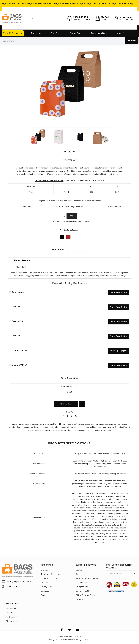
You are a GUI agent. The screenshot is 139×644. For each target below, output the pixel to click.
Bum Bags (56, 33)
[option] (38, 137)
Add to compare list (82, 404)
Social (70, 412)
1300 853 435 (11, 586)
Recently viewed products (87, 578)
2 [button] (69, 151)
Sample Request (115, 207)
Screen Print (18, 321)
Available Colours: (69, 230)
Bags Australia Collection (39, 3)
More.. (120, 33)
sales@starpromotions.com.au (37, 276)
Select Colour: (58, 249)
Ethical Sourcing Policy (85, 595)
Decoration (46, 591)
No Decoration (71, 378)
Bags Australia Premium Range (69, 3)
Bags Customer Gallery (122, 3)
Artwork (44, 583)
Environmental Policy (84, 591)
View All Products (12, 33)
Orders (9, 613)
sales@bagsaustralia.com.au (17, 581)
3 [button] (74, 151)
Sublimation (18, 292)
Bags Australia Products (13, 3)
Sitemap (44, 570)
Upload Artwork (22, 260)
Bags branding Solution (97, 3)
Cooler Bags (76, 33)
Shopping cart (12, 621)
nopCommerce (75, 637)
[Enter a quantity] (72, 216)
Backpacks (36, 33)
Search (132, 41)
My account (11, 609)
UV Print (16, 307)
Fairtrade (79, 599)
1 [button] (65, 151)
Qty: (64, 216)
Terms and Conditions (50, 574)
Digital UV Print (20, 350)
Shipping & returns (49, 578)
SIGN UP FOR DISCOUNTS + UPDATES (120, 566)
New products (82, 587)
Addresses (11, 617)
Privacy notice (47, 587)
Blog (78, 574)
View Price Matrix (119, 293)
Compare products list (85, 583)
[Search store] (69, 41)
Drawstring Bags (99, 33)
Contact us (45, 595)
